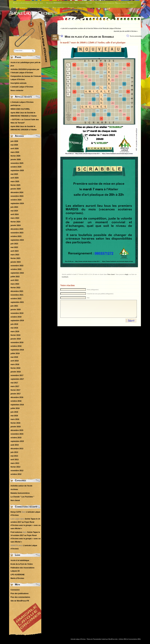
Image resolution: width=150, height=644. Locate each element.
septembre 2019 (17, 321)
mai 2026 (14, 145)
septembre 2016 (17, 405)
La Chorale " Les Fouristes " (22, 497)
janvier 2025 (16, 189)
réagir (126, 274)
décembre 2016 (17, 397)
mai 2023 (14, 247)
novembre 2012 (17, 471)
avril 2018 (15, 361)
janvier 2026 (16, 160)
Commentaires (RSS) (134, 639)
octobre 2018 (16, 346)
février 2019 (15, 335)
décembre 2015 (17, 430)
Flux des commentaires (20, 597)
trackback (65, 277)
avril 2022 (15, 280)
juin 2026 (14, 141)
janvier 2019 (16, 339)
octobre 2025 (16, 167)
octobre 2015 (16, 438)
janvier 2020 (16, 310)
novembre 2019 (17, 313)
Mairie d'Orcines (17, 578)
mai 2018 (14, 357)
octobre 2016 (16, 401)
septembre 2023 (17, 240)
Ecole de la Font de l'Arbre (22, 564)
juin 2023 (14, 244)
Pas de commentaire (136, 36)
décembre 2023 (17, 229)
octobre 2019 (16, 317)
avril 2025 (15, 178)
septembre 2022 (17, 273)
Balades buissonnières (20, 493)
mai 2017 (14, 383)
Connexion (15, 590)
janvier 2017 (16, 394)
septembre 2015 (17, 441)
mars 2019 (15, 332)
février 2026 (15, 156)
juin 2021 (14, 306)
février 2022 (15, 288)
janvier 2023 (16, 262)
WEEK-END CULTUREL (20, 109)
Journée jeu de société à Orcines (125, 31)
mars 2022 (15, 284)
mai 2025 (14, 174)
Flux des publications (20, 594)
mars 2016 (15, 419)
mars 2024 (15, 218)
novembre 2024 (17, 196)
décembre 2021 (17, 291)
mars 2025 (15, 181)
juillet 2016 (15, 408)
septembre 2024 (17, 203)
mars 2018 (15, 364)
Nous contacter (58, 7)
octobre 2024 (16, 200)
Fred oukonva (16, 532)
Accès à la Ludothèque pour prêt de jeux (28, 3)
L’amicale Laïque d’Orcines (40, 7)
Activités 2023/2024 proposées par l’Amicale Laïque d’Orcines (69, 3)
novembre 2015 (17, 434)
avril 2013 (15, 460)
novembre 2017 (17, 375)
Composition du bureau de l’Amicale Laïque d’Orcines (115, 3)
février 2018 (15, 368)
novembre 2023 (17, 233)
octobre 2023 (16, 236)
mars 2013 (15, 463)
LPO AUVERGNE (18, 575)
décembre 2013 (17, 449)
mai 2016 (14, 416)
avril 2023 (15, 251)
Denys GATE (16, 512)
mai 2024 (14, 211)
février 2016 (15, 423)
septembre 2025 (17, 171)
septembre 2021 (17, 302)
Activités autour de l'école (21, 486)
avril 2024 (15, 214)
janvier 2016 (16, 427)
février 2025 (15, 185)
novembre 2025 (17, 163)
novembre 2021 (17, 295)
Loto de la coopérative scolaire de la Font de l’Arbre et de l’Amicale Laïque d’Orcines (91, 28)
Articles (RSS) (123, 639)
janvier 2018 (16, 372)
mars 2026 (15, 152)
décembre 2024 (17, 192)
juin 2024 (14, 207)
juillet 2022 (15, 277)
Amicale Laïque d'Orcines (31, 13)
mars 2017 (15, 386)
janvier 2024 (16, 225)
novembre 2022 (17, 266)
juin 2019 (14, 324)
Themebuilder (97, 639)
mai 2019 (14, 328)
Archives (71, 7)
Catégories (82, 7)
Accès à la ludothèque (20, 560)
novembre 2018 (17, 342)
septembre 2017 (17, 379)
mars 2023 (15, 255)
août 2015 (15, 445)
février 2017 (15, 390)
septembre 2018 (17, 350)
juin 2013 (14, 452)
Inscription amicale (20, 7)
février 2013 (15, 467)
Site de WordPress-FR (20, 601)
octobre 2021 (16, 299)
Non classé (111, 274)
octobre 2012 (16, 474)
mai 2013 (14, 456)
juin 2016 (14, 412)
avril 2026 (15, 149)
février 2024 (15, 222)
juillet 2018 (15, 353)
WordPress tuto (113, 639)
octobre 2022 (16, 269)
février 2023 (15, 258)
